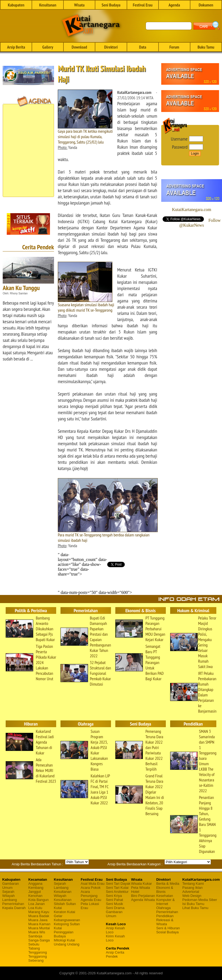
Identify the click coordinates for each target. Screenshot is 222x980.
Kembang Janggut (36, 890)
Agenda (174, 5)
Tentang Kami (193, 884)
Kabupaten (16, 5)
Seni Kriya (114, 896)
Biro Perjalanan (143, 896)
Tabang (34, 948)
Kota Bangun (38, 900)
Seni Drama (115, 908)
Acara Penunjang (89, 894)
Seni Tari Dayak (118, 884)
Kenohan (35, 896)
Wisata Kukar (141, 884)
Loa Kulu (35, 908)
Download (79, 47)
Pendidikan (165, 916)
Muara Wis (37, 932)
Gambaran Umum (10, 886)
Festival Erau (143, 5)
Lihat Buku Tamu (195, 908)
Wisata (80, 5)
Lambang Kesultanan (63, 890)
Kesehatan (164, 896)
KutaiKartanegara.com (192, 210)
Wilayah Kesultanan (63, 898)
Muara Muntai (39, 928)
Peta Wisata (140, 888)
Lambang (9, 900)
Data (143, 47)
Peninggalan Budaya (63, 934)
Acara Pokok (91, 888)
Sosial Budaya (167, 932)
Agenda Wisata (143, 900)
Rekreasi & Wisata (165, 922)
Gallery (48, 47)
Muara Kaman (39, 924)
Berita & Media (168, 884)
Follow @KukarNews (200, 223)
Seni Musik (115, 904)
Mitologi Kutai (64, 940)
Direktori (111, 47)
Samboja (35, 936)
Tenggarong (38, 952)
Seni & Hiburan (168, 928)
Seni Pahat (115, 900)
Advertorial (191, 892)
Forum (174, 47)
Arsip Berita (16, 47)
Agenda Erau (91, 900)
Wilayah (8, 896)
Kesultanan (48, 5)
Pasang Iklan (192, 888)
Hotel (135, 892)
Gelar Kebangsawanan (67, 918)
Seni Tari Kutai (117, 888)
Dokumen (206, 5)
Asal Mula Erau (93, 884)
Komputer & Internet (165, 902)
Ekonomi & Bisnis (165, 890)
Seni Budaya (111, 5)
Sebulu (34, 944)
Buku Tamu (206, 47)
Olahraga (163, 908)
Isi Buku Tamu (193, 904)
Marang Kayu (39, 912)
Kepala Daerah (14, 908)
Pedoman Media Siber (200, 900)
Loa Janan (37, 904)
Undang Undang (67, 944)
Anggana (35, 884)
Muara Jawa (38, 920)
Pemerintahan (13, 904)
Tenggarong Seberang (38, 958)
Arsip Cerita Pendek (115, 954)
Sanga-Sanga (39, 940)
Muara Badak (39, 916)
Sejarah (8, 892)
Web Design (192, 896)
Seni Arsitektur (117, 892)
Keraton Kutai (64, 912)
